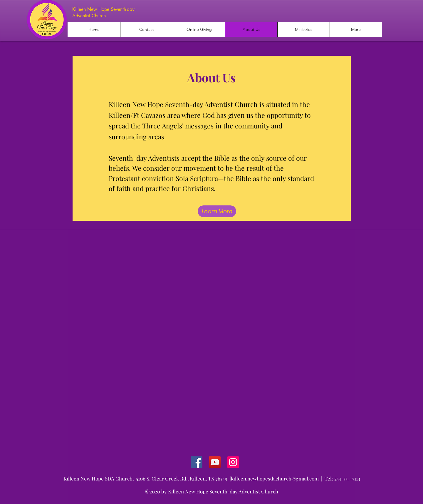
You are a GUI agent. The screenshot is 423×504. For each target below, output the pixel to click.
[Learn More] (217, 211)
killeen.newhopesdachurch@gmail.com (275, 478)
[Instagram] (233, 462)
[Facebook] (197, 462)
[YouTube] (215, 462)
